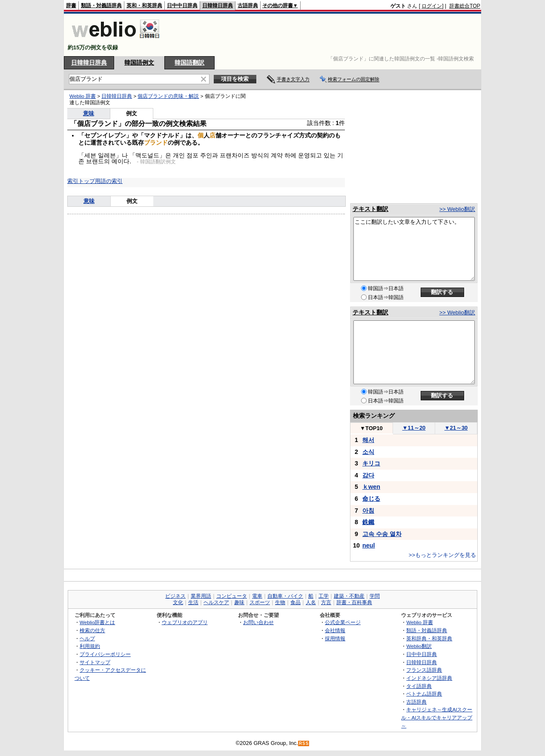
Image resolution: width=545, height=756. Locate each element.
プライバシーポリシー (105, 654)
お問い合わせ (258, 622)
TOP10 (371, 428)
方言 (326, 602)
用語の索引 (109, 181)
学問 (375, 596)
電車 (257, 596)
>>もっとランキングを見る (442, 555)
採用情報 (335, 638)
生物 (280, 602)
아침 (368, 511)
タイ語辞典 (419, 686)
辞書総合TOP (465, 6)
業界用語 (201, 596)
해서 (368, 440)
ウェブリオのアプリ (185, 622)
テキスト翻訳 (370, 209)
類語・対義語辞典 (101, 6)
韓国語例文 (139, 63)
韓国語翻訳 (189, 63)
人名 (311, 602)
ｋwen (371, 487)
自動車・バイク (285, 596)
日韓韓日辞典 (218, 6)
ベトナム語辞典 (424, 694)
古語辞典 (248, 6)
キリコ (371, 463)
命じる (371, 499)
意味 (89, 113)
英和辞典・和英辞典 (429, 638)
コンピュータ (232, 596)
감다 (368, 475)
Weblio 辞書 (83, 96)
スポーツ (260, 602)
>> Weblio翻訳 (457, 209)
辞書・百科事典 (354, 602)
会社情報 (335, 630)
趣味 (239, 602)
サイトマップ (95, 662)
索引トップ (81, 181)
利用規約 (90, 646)
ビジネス (175, 596)
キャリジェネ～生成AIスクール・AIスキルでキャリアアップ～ (437, 717)
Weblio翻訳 (419, 646)
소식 (368, 452)
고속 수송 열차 (382, 534)
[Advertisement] (325, 35)
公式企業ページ (343, 622)
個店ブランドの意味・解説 (168, 96)
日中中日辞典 (182, 6)
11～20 (414, 428)
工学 (324, 596)
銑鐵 (368, 522)
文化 (178, 602)
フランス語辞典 (424, 670)
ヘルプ (87, 638)
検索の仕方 (92, 630)
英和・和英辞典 (144, 6)
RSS (304, 743)
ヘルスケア (216, 602)
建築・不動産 (349, 596)
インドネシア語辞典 (429, 678)
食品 (295, 602)
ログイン (432, 6)
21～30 (456, 428)
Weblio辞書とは (97, 622)
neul (369, 545)
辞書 (71, 6)
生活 (193, 602)
